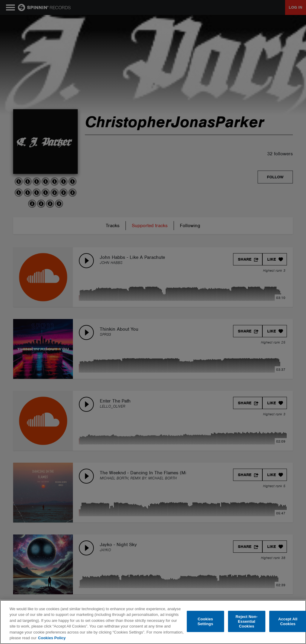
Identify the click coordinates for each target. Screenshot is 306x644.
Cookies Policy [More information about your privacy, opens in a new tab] (52, 638)
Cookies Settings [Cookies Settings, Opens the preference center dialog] (205, 621)
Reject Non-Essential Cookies (247, 622)
